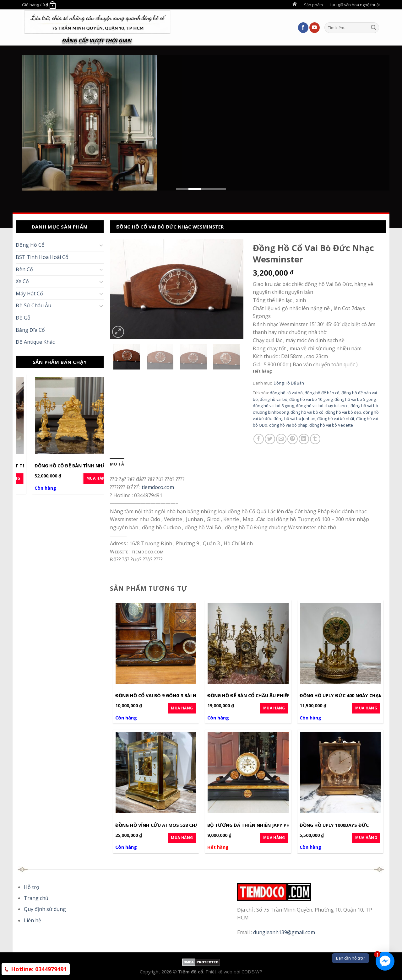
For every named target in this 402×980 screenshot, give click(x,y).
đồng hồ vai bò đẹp (343, 412)
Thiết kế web (220, 972)
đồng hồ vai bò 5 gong (355, 399)
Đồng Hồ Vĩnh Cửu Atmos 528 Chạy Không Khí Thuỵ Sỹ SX (186, 825)
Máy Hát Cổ (29, 293)
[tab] (117, 464)
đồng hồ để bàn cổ (322, 393)
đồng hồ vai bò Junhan (294, 418)
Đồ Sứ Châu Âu (33, 305)
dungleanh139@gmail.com (284, 932)
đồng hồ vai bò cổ (307, 412)
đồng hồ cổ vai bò (286, 393)
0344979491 (39, 969)
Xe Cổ (22, 281)
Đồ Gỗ (23, 318)
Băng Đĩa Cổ (30, 330)
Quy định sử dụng (45, 909)
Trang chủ (36, 898)
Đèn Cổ (24, 269)
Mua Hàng (84, 478)
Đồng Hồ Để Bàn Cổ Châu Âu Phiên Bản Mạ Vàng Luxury (275, 696)
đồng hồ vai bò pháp (288, 425)
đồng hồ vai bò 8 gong (273, 406)
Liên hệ (33, 920)
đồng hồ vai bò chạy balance (322, 406)
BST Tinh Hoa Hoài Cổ (42, 257)
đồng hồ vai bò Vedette (331, 425)
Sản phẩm (313, 5)
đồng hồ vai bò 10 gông (311, 399)
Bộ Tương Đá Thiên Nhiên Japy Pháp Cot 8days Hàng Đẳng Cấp (284, 825)
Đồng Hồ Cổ (30, 245)
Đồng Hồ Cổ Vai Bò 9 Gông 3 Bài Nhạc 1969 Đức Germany (184, 696)
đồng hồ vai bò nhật (336, 418)
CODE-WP (252, 972)
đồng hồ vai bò (274, 399)
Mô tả (117, 464)
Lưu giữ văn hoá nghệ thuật (355, 5)
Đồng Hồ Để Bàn (289, 383)
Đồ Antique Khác (35, 342)
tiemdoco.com (158, 487)
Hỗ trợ (32, 887)
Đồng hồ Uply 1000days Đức (334, 825)
